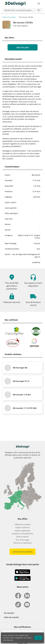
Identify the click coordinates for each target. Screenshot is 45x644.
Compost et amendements (22, 534)
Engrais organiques (23, 531)
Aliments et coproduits (23, 543)
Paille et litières (22, 537)
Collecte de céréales (9, 17)
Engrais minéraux (23, 527)
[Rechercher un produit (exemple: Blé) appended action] (39, 10)
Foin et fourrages (23, 540)
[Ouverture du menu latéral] (39, 4)
